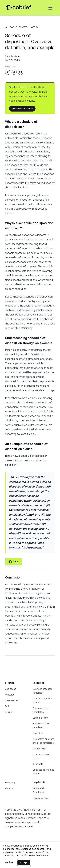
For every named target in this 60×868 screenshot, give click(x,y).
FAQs (8, 706)
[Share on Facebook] (14, 72)
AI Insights (38, 764)
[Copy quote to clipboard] (14, 562)
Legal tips (38, 733)
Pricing (9, 712)
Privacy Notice (40, 798)
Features (10, 695)
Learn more (42, 855)
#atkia (35, 27)
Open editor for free (22, 109)
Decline (9, 863)
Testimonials (12, 701)
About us (10, 789)
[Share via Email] (20, 72)
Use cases (11, 689)
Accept (24, 863)
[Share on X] (8, 72)
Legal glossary (18, 27)
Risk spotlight (40, 749)
